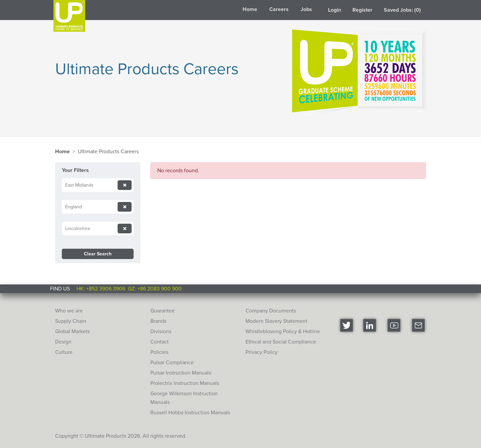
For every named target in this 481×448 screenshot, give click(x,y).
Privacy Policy (262, 352)
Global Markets (72, 331)
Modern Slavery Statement (276, 321)
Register (362, 10)
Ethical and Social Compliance (281, 342)
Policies (159, 352)
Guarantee (163, 311)
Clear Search (98, 254)
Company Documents (271, 311)
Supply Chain (71, 321)
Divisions (161, 331)
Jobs (306, 9)
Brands (158, 321)
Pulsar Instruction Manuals (181, 373)
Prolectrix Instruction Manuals (185, 383)
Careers (279, 9)
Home (250, 9)
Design (63, 342)
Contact (159, 342)
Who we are (69, 311)
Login (335, 10)
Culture (64, 352)
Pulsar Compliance (172, 362)
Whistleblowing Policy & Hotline (283, 331)
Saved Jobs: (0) (402, 10)
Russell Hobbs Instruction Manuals (190, 412)
